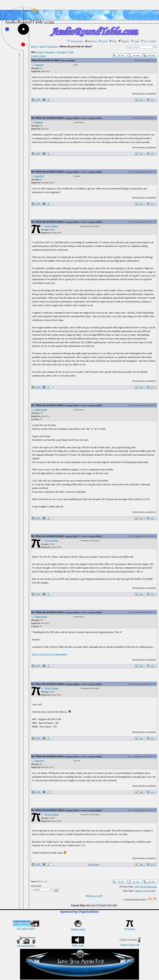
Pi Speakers (130, 928)
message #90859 (72, 172)
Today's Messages (46, 52)
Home (34, 47)
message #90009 (72, 118)
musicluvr (39, 176)
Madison (39, 122)
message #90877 (72, 536)
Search (103, 41)
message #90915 (72, 810)
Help (113, 41)
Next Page (94, 864)
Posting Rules (75, 41)
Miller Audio (78, 944)
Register (124, 41)
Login (135, 41)
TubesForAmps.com (130, 943)
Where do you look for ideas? (46, 60)
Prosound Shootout (26, 944)
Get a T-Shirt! (149, 41)
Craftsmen (52, 47)
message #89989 (68, 60)
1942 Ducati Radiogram (146, 887)
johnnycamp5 (41, 410)
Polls (71, 52)
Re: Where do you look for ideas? (48, 118)
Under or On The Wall (145, 891)
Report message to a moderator (144, 93)
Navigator (62, 52)
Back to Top (94, 896)
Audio (42, 47)
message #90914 (72, 756)
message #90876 (72, 405)
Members (91, 41)
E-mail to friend (38, 56)
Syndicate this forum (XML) (135, 899)
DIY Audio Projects (26, 927)
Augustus (39, 65)
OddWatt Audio (78, 928)
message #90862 (72, 222)
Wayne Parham (51, 226)
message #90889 (72, 684)
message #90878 (72, 612)
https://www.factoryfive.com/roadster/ (50, 654)
